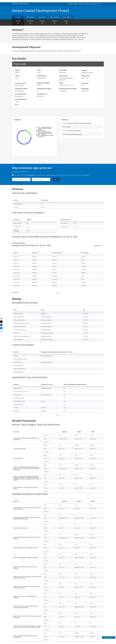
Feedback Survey (109, 637)
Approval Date (63, 76)
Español (81, 4)
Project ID (18, 70)
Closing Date (85, 89)
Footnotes (15, 292)
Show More (79, 39)
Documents (42, 17)
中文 (99, 4)
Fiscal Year (85, 83)
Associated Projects (21, 99)
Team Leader (63, 70)
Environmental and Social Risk (68, 89)
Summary (18, 17)
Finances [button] (42, 23)
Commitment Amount (21, 89)
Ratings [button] (54, 23)
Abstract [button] (18, 23)
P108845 (17, 102)
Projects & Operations (24, 4)
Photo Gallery (67, 17)
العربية (90, 4)
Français (86, 4)
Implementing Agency (43, 83)
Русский (95, 4)
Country (17, 76)
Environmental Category (44, 89)
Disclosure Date (42, 76)
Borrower (85, 70)
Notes (17, 105)
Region (61, 83)
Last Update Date (42, 94)
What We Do (15, 4)
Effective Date (86, 76)
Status (39, 70)
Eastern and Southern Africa (66, 85)
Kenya (16, 78)
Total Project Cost (21, 83)
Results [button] (66, 23)
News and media (55, 17)
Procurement (30, 17)
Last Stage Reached (21, 94)
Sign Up (56, 179)
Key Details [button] (30, 23)
